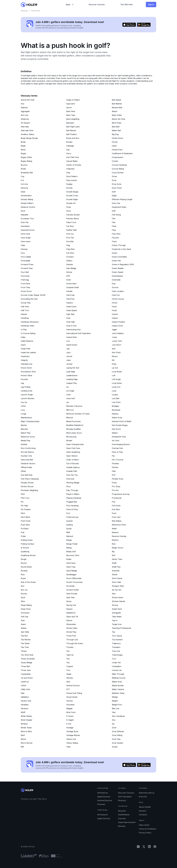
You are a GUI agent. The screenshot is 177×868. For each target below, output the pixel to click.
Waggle (69, 708)
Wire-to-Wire (26, 731)
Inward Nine (72, 337)
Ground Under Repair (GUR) (33, 295)
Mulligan (115, 406)
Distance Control (28, 207)
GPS (68, 276)
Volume (69, 701)
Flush (114, 241)
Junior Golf (117, 341)
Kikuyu (115, 356)
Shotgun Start (118, 586)
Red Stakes (117, 521)
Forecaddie (25, 261)
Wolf (23, 735)
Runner (24, 594)
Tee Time (25, 647)
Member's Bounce (74, 406)
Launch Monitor (28, 398)
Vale (23, 693)
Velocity (70, 678)
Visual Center (72, 697)
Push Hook (26, 521)
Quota (69, 529)
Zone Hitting (117, 735)
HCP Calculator (125, 797)
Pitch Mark (25, 517)
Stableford (71, 613)
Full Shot (70, 253)
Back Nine (71, 111)
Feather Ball (71, 230)
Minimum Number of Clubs (78, 414)
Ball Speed (116, 100)
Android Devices (105, 800)
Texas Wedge (26, 663)
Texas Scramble (28, 659)
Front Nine (25, 284)
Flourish (115, 238)
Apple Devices (104, 797)
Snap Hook (26, 609)
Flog (114, 230)
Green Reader (118, 268)
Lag (22, 383)
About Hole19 (145, 807)
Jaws (69, 360)
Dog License (72, 180)
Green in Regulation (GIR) (123, 264)
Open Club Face (73, 448)
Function (70, 257)
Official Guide (26, 467)
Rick (114, 544)
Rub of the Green (28, 582)
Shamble (116, 571)
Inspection (25, 356)
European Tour (27, 219)
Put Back (25, 529)
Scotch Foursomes (74, 582)
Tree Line (116, 651)
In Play (24, 330)
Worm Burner (27, 743)
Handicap (25, 318)
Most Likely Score (74, 433)
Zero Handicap (118, 716)
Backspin (70, 123)
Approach (71, 104)
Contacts (143, 815)
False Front (71, 222)
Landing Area (26, 391)
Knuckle (24, 379)
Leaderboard (72, 375)
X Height (70, 720)
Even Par (25, 222)
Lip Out (115, 368)
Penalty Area (117, 479)
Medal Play (26, 441)
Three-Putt (71, 636)
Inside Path (26, 349)
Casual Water (72, 161)
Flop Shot (116, 234)
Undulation (117, 666)
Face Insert (26, 241)
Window (24, 724)
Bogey (23, 153)
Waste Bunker (118, 686)
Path (114, 471)
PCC (114, 475)
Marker (24, 425)
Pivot (68, 486)
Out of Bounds (73, 463)
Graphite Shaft (72, 287)
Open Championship (75, 444)
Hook (114, 307)
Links (68, 395)
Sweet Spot (117, 609)
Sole (23, 620)
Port (68, 513)
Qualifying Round (28, 555)
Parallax (115, 463)
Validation (25, 697)
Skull (23, 597)
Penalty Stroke (27, 483)
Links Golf (71, 398)
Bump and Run (73, 138)
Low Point (116, 402)
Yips (114, 712)
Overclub (70, 479)
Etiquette (24, 215)
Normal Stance (27, 452)
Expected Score (28, 230)
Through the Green (75, 643)
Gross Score (26, 291)
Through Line (72, 640)
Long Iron (116, 387)
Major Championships (30, 421)
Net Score (116, 429)
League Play (72, 383)
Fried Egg (25, 280)
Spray (69, 601)
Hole (68, 318)
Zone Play (116, 739)
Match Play (26, 433)
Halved (24, 314)
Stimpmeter (71, 624)
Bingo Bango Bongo (29, 138)
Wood (23, 739)
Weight (115, 701)
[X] (144, 847)
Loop (114, 391)
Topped (70, 666)
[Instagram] (138, 847)
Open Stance (72, 456)
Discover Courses (126, 793)
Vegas (69, 674)
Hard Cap (70, 295)
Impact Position (118, 322)
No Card (115, 441)
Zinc (114, 720)
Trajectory (116, 643)
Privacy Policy (145, 833)
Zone (114, 728)
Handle (69, 291)
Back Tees (71, 115)
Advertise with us (147, 793)
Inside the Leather (28, 352)
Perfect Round (27, 486)
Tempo (24, 651)
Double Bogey (72, 192)
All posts (122, 811)
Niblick (115, 433)
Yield (68, 747)
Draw (69, 207)
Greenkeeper (118, 276)
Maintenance (26, 418)
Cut (22, 180)
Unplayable (26, 674)
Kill (113, 360)
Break (23, 169)
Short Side (116, 582)
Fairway (24, 249)
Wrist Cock (71, 712)
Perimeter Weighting (29, 490)
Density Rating (27, 199)
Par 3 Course (118, 460)
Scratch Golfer (73, 590)
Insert (23, 345)
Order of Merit (72, 460)
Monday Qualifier (74, 429)
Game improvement (127, 822)
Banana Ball (117, 108)
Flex (114, 219)
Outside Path (72, 471)
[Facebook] (155, 847)
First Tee (70, 238)
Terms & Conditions (148, 829)
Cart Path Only (73, 157)
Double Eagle (72, 199)
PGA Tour (25, 498)
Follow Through (119, 245)
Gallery (69, 261)
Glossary (24, 11)
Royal (23, 578)
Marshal (24, 429)
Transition (116, 647)
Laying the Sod (73, 368)
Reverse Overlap (119, 536)
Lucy (23, 410)
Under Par (116, 663)
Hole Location (118, 291)
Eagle (114, 196)
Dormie (69, 188)
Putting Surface (27, 544)
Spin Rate (25, 632)
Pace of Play (117, 452)
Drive (69, 211)
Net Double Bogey (120, 425)
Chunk (115, 142)
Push (114, 513)
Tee (113, 632)
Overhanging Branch (121, 444)
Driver (115, 176)
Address (24, 108)
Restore (115, 532)
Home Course (118, 299)
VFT (68, 689)
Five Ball (70, 241)
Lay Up (24, 402)
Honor (115, 303)
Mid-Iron (70, 410)
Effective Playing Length (122, 199)
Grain (69, 280)
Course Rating (118, 169)
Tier (68, 651)
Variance (24, 708)
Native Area (117, 418)
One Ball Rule (27, 475)
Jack (68, 352)
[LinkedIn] (149, 847)
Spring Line (71, 605)
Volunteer (70, 705)
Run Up (24, 590)
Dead (23, 192)
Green (115, 253)
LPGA (23, 406)
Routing (24, 571)
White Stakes (26, 716)
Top (68, 663)
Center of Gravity (74, 165)
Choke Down (117, 138)
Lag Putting (26, 387)
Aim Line (24, 115)
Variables (25, 705)
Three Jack (26, 670)
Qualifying (25, 552)
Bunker (69, 142)
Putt (23, 532)
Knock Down (26, 368)
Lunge (23, 414)
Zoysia (115, 747)
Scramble (70, 586)
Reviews (122, 826)
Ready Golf (71, 552)
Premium (101, 804)
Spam (23, 624)
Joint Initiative (118, 333)
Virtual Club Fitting (74, 693)
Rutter (69, 559)
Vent (68, 682)
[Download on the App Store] (129, 25)
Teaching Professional (121, 628)
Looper (115, 395)
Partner (115, 467)
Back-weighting (73, 119)
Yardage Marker (73, 735)
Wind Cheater (27, 720)
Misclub (70, 418)
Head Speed (72, 310)
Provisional (117, 498)
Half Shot (25, 307)
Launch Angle (27, 395)
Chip (68, 173)
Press (114, 483)
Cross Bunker (118, 173)
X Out (69, 724)
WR (22, 747)
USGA (23, 686)
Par (113, 456)
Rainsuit (70, 536)
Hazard (69, 303)
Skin (114, 594)
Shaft (114, 563)
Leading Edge (72, 379)
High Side (70, 314)
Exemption (25, 226)
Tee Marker (26, 640)
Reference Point (119, 525)
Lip (68, 402)
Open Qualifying (73, 452)
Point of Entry (72, 509)
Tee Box (24, 636)
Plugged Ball (72, 502)
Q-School (25, 548)
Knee (114, 364)
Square (69, 609)
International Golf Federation (79, 333)
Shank (115, 575)
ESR (114, 211)
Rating (69, 548)
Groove (115, 287)
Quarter (70, 521)
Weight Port (117, 705)
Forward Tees (27, 268)
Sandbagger (71, 575)
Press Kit (143, 797)
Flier (114, 222)
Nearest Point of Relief (122, 421)
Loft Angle (116, 379)
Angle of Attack (73, 100)
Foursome (25, 276)
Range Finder (72, 544)
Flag (68, 245)
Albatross (25, 119)
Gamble (70, 264)
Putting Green (27, 540)
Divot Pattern (72, 176)
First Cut (70, 234)
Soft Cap (24, 617)
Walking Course (119, 678)
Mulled (69, 441)
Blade (23, 146)
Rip (113, 552)
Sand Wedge (72, 571)
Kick (114, 349)
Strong (115, 605)
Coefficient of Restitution (122, 153)
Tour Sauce (117, 636)
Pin (22, 502)
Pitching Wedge (73, 483)
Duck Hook (117, 188)
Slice (23, 601)
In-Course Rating (28, 333)
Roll (114, 555)
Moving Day (71, 437)
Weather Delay (118, 693)
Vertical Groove (73, 686)
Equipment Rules (119, 207)
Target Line (117, 624)
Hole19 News (124, 815)
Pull (114, 502)
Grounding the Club (29, 299)
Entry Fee (116, 203)
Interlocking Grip (73, 330)
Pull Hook (116, 506)
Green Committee (119, 257)
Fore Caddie (26, 257)
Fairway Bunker (73, 215)
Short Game (117, 578)
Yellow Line (71, 739)
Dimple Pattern (27, 203)
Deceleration (26, 196)
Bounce (24, 165)
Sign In (151, 5)
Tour (68, 670)
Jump (114, 337)
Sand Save (71, 563)
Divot (23, 211)
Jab (68, 349)
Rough (24, 559)
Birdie (23, 142)
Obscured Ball (27, 460)
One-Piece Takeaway (30, 479)
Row (23, 575)
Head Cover (71, 307)
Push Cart (116, 517)
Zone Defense (118, 731)
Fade (23, 245)
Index (23, 337)
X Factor (70, 716)
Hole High (71, 322)
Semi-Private (72, 594)
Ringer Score (118, 548)
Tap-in (115, 620)
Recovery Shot (73, 555)
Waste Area (117, 682)
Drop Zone (117, 184)
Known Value (26, 375)
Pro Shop (116, 486)
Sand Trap (71, 567)
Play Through (72, 490)
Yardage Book (72, 731)
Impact (115, 318)
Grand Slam (71, 284)
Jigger (115, 330)
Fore (23, 253)
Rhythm (115, 540)
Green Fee (116, 261)
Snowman (25, 613)
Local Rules (117, 372)
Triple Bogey (117, 655)
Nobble (24, 444)
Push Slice (25, 525)
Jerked (69, 364)
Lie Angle (70, 391)
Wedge (115, 697)
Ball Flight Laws (73, 127)
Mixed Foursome (73, 421)
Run (23, 586)
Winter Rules (26, 728)
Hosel (114, 310)
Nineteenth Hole (119, 437)
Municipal (116, 410)
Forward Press (27, 264)
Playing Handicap (74, 498)
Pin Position (26, 509)
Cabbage (70, 146)
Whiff (23, 712)
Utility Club (25, 689)
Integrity (24, 360)
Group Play (26, 303)
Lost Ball (116, 398)
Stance (69, 620)
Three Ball (25, 666)
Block (23, 150)
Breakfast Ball (27, 173)
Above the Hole (28, 100)
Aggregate (25, 111)
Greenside (116, 280)
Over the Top (72, 475)
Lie (67, 387)
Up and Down (27, 678)
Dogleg (69, 184)
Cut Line (24, 184)
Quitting (69, 525)
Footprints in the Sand (121, 249)
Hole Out (116, 295)
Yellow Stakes (72, 743)
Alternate (25, 127)
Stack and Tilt (72, 617)
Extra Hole (25, 234)
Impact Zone (117, 326)
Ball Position (72, 134)
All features (103, 793)
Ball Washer (117, 104)
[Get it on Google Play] (144, 25)
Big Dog (115, 134)
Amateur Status (27, 134)
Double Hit (71, 203)
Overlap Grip (117, 448)
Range (69, 540)
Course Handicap (119, 165)
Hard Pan (70, 299)
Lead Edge (71, 372)
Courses (122, 818)
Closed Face (117, 150)
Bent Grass (117, 123)
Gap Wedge (71, 268)
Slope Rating (26, 605)
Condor (115, 161)
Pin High (24, 506)
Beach (115, 111)
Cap (68, 150)
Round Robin (26, 567)
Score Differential (74, 578)
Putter (23, 536)
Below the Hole (118, 119)
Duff (114, 192)
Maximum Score (28, 437)
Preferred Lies (72, 517)
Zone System (118, 743)
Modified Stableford (75, 425)
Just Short (116, 345)
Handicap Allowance (30, 322)
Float (114, 226)
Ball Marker (71, 130)
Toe (68, 659)
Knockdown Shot (28, 372)
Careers (143, 811)
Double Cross (72, 196)
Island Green (72, 345)
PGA (23, 494)
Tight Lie (70, 655)
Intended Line (27, 364)
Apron (69, 108)
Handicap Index (27, 326)
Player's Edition (73, 494)
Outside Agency (73, 467)
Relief (114, 529)
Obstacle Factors (28, 463)
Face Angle (26, 238)
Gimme (69, 272)
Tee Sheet (25, 643)
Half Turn (25, 310)
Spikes (24, 628)
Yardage (70, 728)
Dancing (24, 188)
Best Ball (116, 127)
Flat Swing (116, 215)
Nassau (115, 414)
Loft (114, 375)
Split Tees (70, 597)
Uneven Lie (117, 670)
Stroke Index (72, 628)
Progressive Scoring (121, 494)
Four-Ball (25, 272)
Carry (69, 153)
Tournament (117, 640)
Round (24, 563)
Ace (22, 104)
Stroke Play (71, 632)
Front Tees (25, 287)
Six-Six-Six (117, 590)
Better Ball (116, 130)
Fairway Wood (72, 219)
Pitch (23, 513)
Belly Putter (117, 115)
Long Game (117, 383)
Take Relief (117, 617)
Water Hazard (118, 689)
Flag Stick (70, 249)
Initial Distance (27, 341)
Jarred (69, 356)
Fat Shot (70, 226)
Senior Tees (117, 559)
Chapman (70, 169)
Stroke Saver (118, 597)
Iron (68, 341)
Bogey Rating (26, 161)
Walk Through (118, 674)
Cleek (114, 146)
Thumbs (70, 647)
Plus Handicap (72, 506)
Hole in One (71, 326)
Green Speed (118, 272)
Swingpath (116, 613)
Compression (118, 157)
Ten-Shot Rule (27, 655)
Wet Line (116, 708)
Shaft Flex (116, 567)
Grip (114, 284)
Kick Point (116, 352)
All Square (25, 123)
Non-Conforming (28, 448)
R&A (68, 532)
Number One (26, 456)
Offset (23, 471)
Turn (114, 659)
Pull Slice (116, 509)
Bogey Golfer (26, 157)
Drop (114, 180)
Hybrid (115, 314)
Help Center (144, 825)
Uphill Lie (25, 682)
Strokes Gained (118, 601)
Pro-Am (115, 490)
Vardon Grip (26, 701)
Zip (113, 724)
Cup (23, 176)
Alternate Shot (27, 130)
